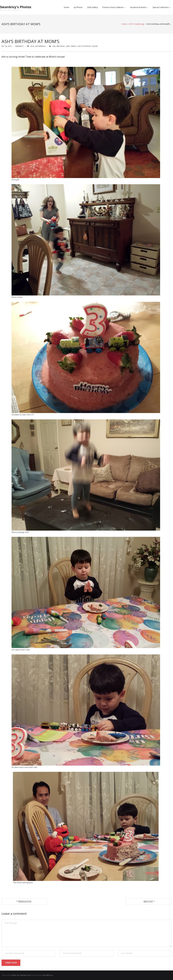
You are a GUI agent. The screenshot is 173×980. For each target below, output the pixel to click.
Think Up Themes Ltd (21, 975)
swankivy (19, 46)
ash (54, 46)
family (74, 46)
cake (68, 46)
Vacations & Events (138, 7)
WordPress (48, 975)
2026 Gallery (92, 7)
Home (67, 7)
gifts (80, 46)
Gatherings (140, 24)
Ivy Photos (78, 7)
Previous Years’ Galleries (113, 7)
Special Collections (161, 7)
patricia (87, 46)
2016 (131, 24)
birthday (61, 46)
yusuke (95, 46)
